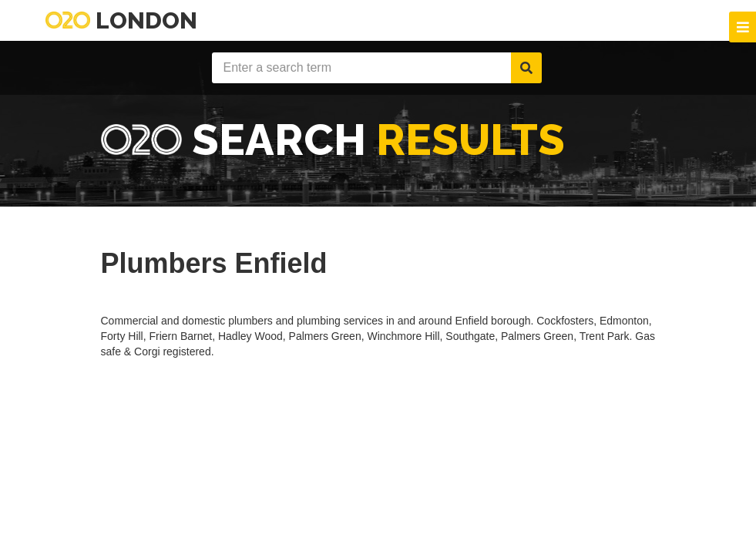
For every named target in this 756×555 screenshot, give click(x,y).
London (121, 20)
